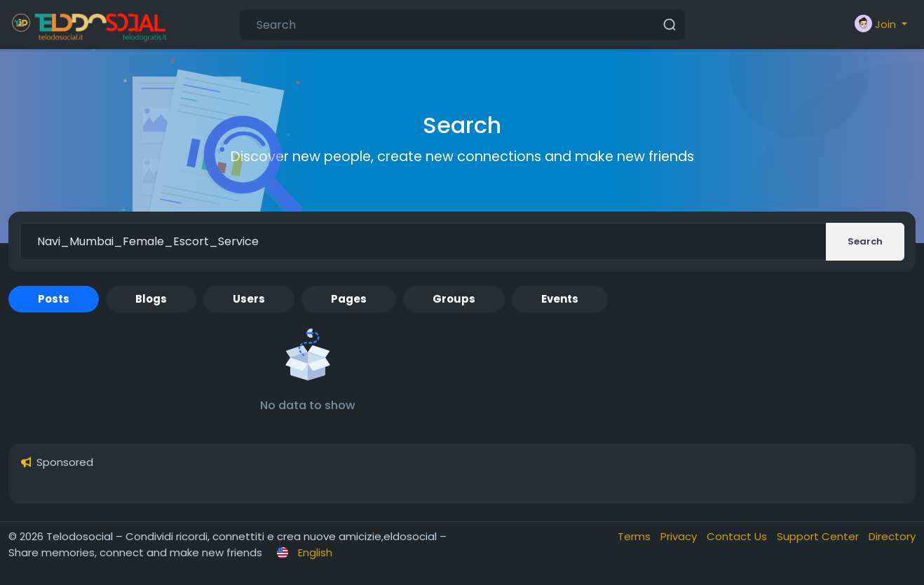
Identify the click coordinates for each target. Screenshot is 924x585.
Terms (636, 536)
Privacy (680, 536)
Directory (892, 536)
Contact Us (738, 536)
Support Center (819, 536)
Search (865, 241)
